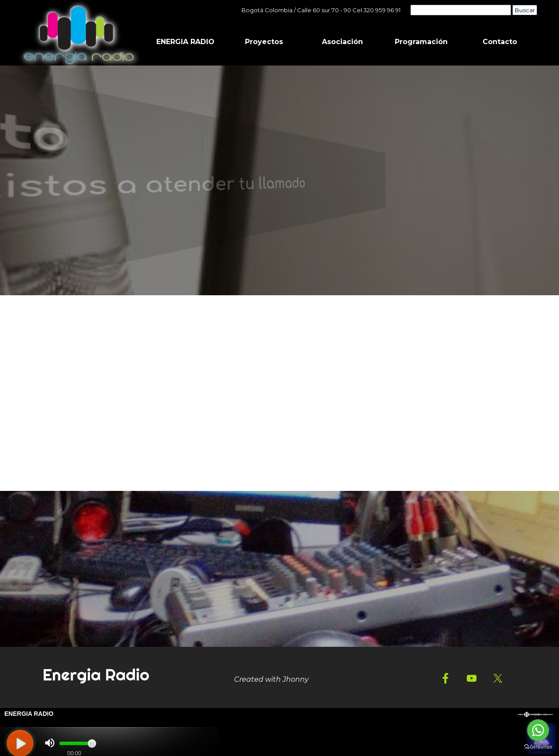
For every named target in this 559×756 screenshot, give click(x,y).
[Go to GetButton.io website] (538, 747)
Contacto (500, 42)
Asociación (342, 42)
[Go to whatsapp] (538, 730)
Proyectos (264, 42)
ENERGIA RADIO (185, 42)
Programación (421, 42)
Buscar (525, 10)
